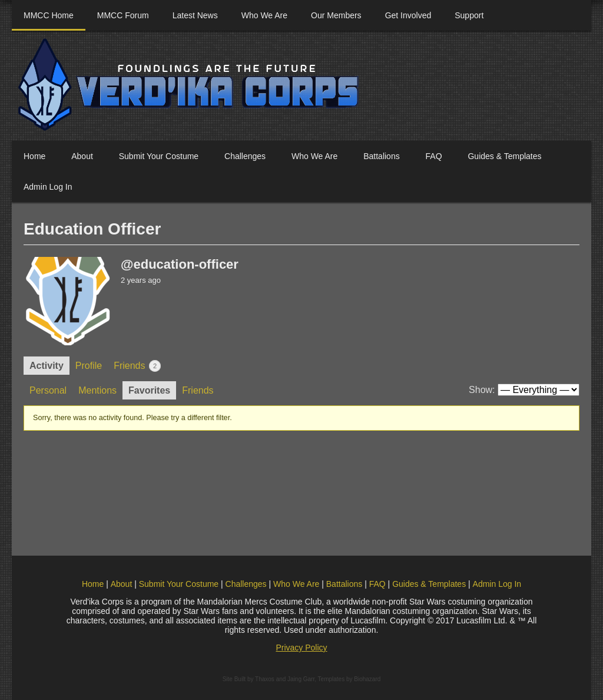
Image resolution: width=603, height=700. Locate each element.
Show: (482, 390)
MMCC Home (49, 15)
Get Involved (408, 15)
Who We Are (264, 15)
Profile (89, 366)
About (82, 156)
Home (34, 156)
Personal (48, 390)
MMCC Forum (123, 15)
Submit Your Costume (159, 156)
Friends (137, 366)
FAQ (434, 156)
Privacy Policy (301, 648)
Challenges (245, 156)
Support (469, 15)
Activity (47, 366)
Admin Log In (48, 187)
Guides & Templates (504, 156)
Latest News (195, 15)
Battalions (381, 156)
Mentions (97, 390)
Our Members (336, 15)
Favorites (149, 390)
